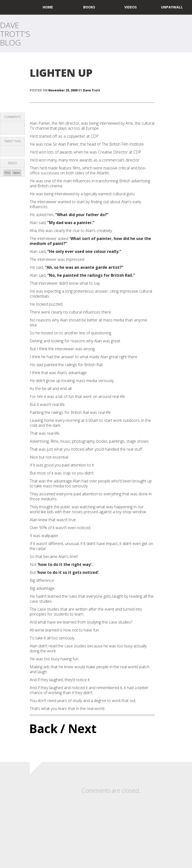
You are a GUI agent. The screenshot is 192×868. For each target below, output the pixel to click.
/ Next (78, 729)
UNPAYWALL (172, 7)
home (48, 7)
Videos (131, 7)
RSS (7, 173)
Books (89, 7)
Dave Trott (92, 90)
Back (43, 729)
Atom (17, 173)
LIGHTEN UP (61, 73)
